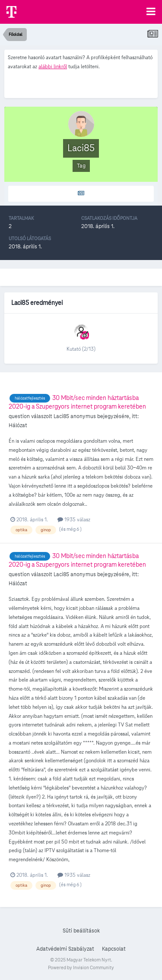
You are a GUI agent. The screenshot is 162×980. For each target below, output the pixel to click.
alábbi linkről (53, 66)
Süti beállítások (81, 931)
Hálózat (18, 425)
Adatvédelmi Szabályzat (65, 949)
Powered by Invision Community (81, 967)
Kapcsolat (114, 949)
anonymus (83, 416)
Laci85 (61, 416)
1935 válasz (74, 519)
